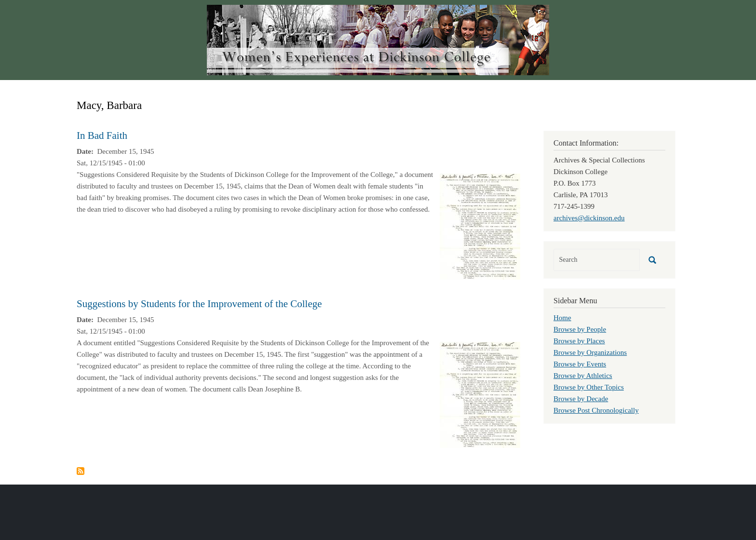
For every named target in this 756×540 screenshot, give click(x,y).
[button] (480, 226)
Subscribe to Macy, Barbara (81, 471)
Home (562, 318)
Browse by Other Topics (589, 387)
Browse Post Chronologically (596, 410)
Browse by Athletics (583, 376)
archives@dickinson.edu (589, 218)
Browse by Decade (581, 399)
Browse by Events (580, 364)
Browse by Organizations (590, 352)
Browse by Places (579, 341)
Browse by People (580, 329)
